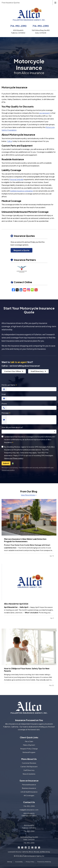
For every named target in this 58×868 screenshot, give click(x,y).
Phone (4, 404)
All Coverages (29, 795)
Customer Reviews (29, 763)
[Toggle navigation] (55, 2)
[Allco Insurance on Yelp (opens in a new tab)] (39, 847)
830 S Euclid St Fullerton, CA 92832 (29, 814)
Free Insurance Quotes (11, 3)
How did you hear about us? (12, 427)
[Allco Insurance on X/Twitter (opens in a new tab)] (22, 847)
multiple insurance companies (22, 191)
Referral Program (29, 752)
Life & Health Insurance (29, 792)
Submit (6, 463)
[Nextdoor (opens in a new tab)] (32, 290)
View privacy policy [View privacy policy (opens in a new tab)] (8, 470)
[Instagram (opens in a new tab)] (28, 290)
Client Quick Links (29, 737)
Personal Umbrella (16, 179)
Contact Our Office (14, 371)
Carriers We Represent (29, 767)
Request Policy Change (29, 749)
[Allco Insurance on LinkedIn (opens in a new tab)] (26, 847)
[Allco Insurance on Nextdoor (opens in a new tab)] (36, 847)
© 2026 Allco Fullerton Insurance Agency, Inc (29, 856)
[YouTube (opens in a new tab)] (25, 290)
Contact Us (29, 802)
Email (4, 394)
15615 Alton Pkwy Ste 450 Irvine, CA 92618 (29, 838)
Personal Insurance (29, 785)
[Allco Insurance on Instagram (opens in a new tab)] (32, 847)
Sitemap (10, 862)
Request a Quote (21, 250)
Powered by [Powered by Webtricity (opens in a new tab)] (44, 862)
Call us (10, 141)
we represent (45, 113)
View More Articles (29, 495)
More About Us (29, 759)
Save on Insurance (29, 781)
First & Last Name (9, 385)
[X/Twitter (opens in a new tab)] (17, 290)
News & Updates (29, 774)
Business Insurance (29, 788)
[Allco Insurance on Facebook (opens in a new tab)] (19, 847)
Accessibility (19, 862)
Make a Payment (29, 745)
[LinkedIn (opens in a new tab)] (21, 290)
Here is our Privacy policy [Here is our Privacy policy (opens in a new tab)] (14, 458)
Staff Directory (38, 371)
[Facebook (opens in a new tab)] (13, 290)
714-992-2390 (18, 26)
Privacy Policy (30, 862)
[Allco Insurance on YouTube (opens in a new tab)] (29, 847)
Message (6, 413)
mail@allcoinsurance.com (29, 810)
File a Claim (29, 741)
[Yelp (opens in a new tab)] (36, 290)
